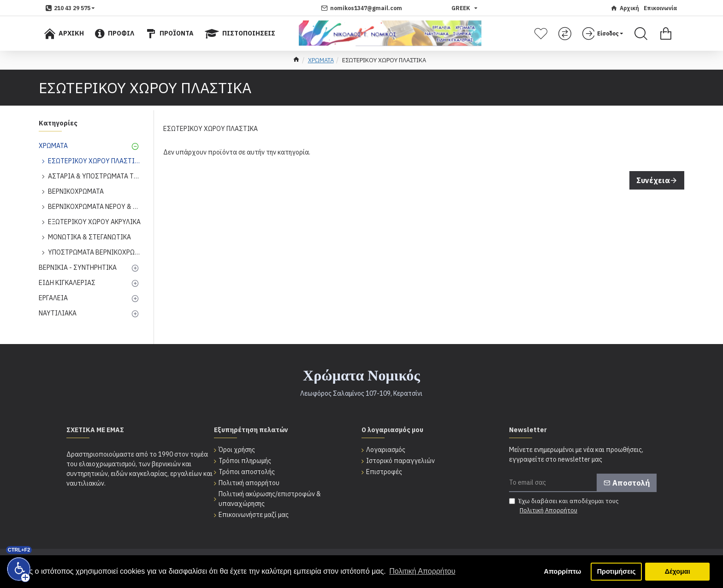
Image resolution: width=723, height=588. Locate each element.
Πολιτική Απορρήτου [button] (422, 571)
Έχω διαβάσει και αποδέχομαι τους (564, 506)
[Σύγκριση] (566, 34)
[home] (296, 60)
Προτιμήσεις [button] (616, 571)
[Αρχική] (625, 8)
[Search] (641, 34)
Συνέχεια (653, 180)
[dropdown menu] (70, 8)
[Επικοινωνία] (661, 8)
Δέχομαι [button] (678, 571)
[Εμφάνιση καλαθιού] (666, 34)
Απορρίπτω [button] (563, 571)
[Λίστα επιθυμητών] (542, 34)
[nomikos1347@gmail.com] (361, 8)
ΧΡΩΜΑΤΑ (321, 60)
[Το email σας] (583, 483)
